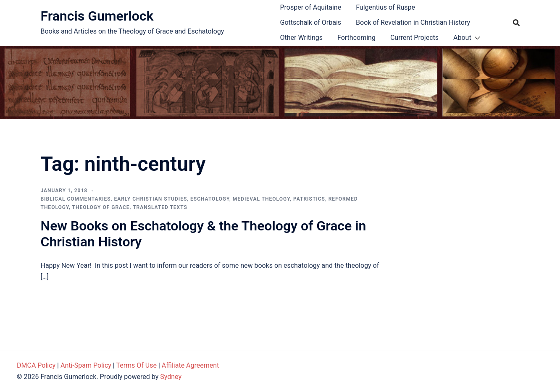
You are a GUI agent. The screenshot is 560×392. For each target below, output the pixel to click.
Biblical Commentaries (76, 199)
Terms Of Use (136, 365)
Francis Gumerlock (97, 16)
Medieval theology (261, 199)
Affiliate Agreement (191, 365)
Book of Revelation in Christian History (413, 22)
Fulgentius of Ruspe (385, 7)
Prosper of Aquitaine (311, 7)
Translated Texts (160, 207)
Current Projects (414, 38)
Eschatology (210, 199)
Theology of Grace (101, 207)
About (462, 38)
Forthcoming (356, 38)
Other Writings (301, 38)
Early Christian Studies (150, 199)
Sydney (171, 377)
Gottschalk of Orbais (311, 22)
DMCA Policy (36, 365)
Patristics (309, 199)
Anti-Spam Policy (86, 365)
